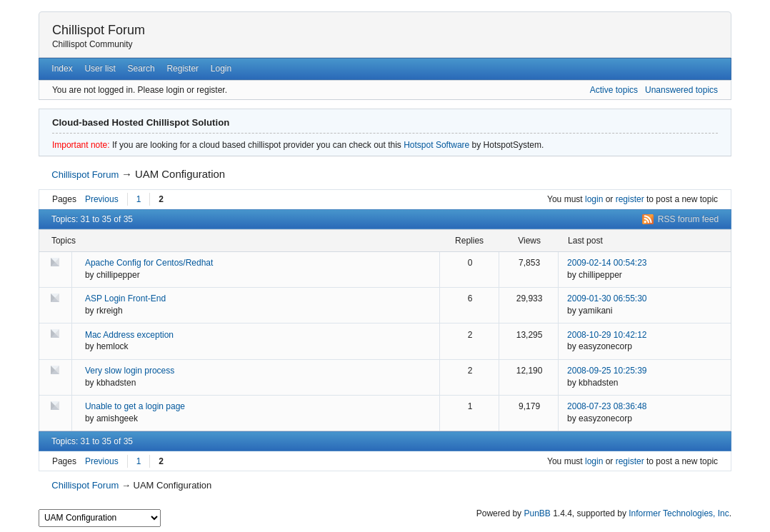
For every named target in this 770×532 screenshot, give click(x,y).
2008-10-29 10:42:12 (607, 335)
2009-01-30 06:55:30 (607, 298)
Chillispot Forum (99, 30)
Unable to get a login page (135, 406)
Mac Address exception (129, 335)
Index (62, 69)
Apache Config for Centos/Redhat (149, 263)
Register (182, 69)
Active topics (614, 90)
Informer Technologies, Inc (679, 513)
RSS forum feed (688, 219)
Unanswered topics (681, 90)
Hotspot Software (436, 145)
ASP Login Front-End (125, 298)
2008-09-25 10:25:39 (607, 371)
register (630, 199)
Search (141, 69)
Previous (102, 199)
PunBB (537, 513)
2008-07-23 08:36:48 (607, 406)
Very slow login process (130, 371)
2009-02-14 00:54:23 (607, 263)
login (594, 199)
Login (221, 69)
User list (100, 69)
